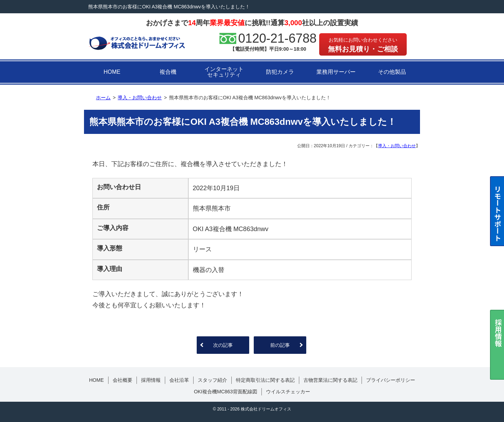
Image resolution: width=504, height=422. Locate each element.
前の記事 (280, 345)
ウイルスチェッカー (288, 392)
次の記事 (223, 345)
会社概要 (122, 380)
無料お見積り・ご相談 (363, 45)
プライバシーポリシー (391, 380)
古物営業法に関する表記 (330, 380)
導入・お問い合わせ (397, 146)
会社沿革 (179, 380)
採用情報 (151, 380)
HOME (112, 72)
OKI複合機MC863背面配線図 (226, 392)
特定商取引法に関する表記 (265, 380)
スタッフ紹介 (212, 380)
